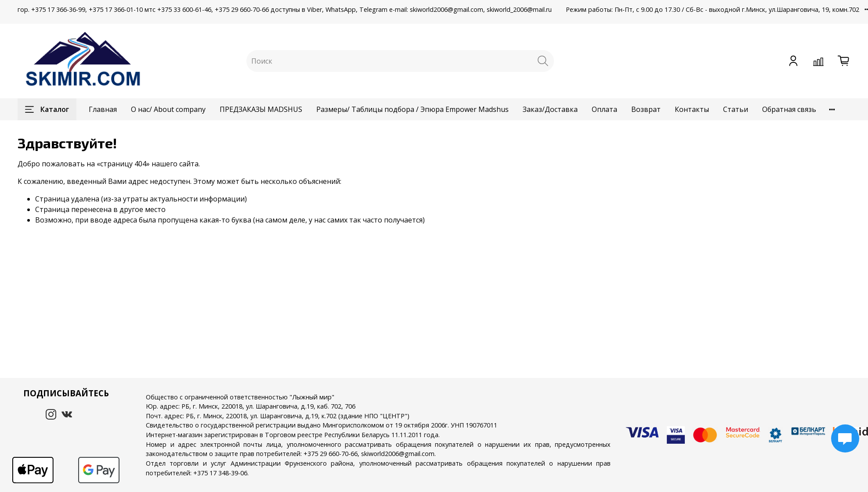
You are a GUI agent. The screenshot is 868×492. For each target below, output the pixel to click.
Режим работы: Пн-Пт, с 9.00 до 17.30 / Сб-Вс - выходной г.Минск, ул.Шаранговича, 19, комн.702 (712, 9)
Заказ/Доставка (550, 109)
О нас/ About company (168, 109)
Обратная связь (789, 109)
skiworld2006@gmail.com (398, 454)
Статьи (736, 109)
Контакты (692, 109)
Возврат (646, 109)
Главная (103, 109)
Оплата (604, 109)
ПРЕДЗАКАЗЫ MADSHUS (261, 109)
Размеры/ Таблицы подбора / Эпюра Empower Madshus (412, 109)
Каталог (47, 109)
